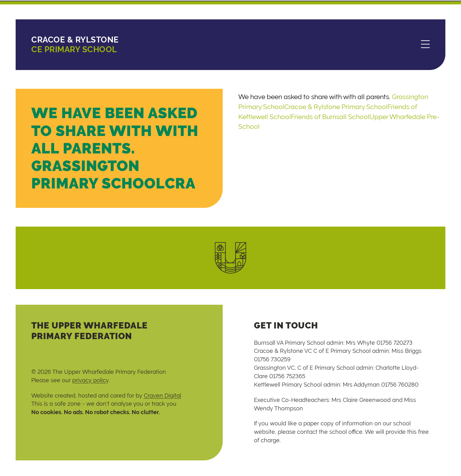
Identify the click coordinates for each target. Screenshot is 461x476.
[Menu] (425, 45)
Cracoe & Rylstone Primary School (336, 107)
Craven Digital (162, 396)
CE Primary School (75, 45)
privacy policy (90, 380)
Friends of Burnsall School (330, 117)
